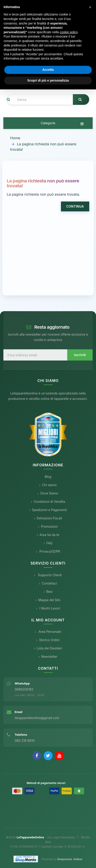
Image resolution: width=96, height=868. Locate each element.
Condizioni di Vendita (48, 502)
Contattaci (48, 583)
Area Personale (48, 632)
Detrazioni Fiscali (48, 518)
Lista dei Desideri (48, 648)
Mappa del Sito (48, 600)
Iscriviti (80, 355)
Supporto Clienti (48, 575)
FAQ (48, 543)
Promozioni (48, 526)
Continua (75, 206)
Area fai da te (48, 535)
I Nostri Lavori (48, 608)
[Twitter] (48, 756)
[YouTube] (59, 756)
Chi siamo (48, 485)
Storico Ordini (48, 640)
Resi (48, 592)
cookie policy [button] (69, 32)
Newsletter (48, 657)
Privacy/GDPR (48, 551)
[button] (90, 7)
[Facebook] (37, 756)
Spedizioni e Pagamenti (48, 510)
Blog (48, 477)
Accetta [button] (48, 70)
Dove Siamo (48, 493)
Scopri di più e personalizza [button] (48, 80)
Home (15, 138)
